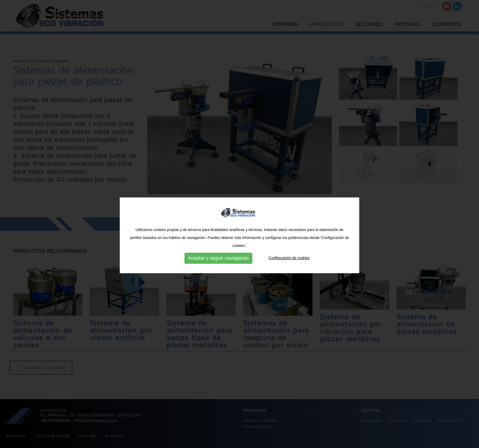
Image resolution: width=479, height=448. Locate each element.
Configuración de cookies (289, 275)
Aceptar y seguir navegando (218, 275)
